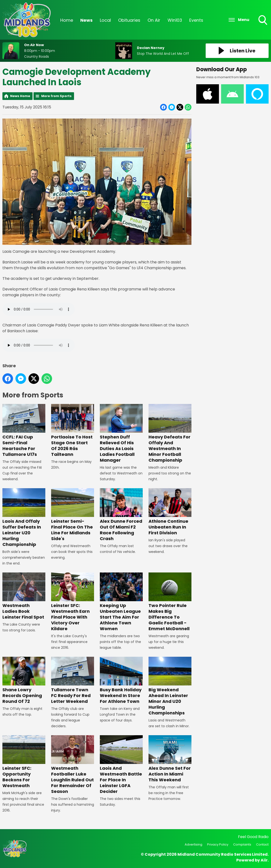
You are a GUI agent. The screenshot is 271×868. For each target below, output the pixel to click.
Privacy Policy (218, 844)
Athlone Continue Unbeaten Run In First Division (170, 512)
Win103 (175, 20)
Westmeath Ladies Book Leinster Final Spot (24, 596)
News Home (20, 96)
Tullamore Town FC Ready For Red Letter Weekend (73, 681)
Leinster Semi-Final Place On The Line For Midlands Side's (73, 515)
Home (67, 20)
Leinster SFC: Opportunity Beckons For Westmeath (24, 762)
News (86, 20)
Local (105, 20)
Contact (262, 844)
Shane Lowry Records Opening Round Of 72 (24, 681)
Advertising (193, 844)
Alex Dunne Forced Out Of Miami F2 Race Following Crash (121, 515)
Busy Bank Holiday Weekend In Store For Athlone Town (121, 681)
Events (196, 20)
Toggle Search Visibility (263, 21)
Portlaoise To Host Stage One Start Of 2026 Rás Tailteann (73, 431)
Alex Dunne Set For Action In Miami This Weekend (170, 759)
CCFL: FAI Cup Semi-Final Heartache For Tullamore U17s (24, 431)
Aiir (264, 860)
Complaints (242, 844)
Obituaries (129, 20)
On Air (154, 20)
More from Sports (56, 96)
